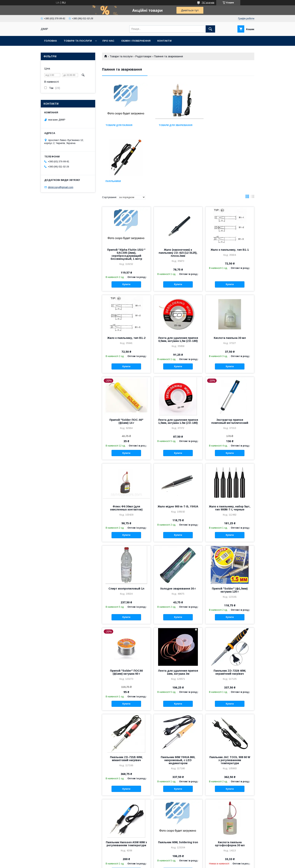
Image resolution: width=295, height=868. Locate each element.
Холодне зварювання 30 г (178, 533)
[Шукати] (210, 29)
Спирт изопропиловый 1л (126, 533)
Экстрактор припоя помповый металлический (230, 365)
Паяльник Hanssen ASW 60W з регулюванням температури (126, 788)
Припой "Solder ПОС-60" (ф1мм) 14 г (126, 365)
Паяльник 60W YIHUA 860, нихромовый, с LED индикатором (178, 704)
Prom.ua (165, 859)
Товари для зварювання (175, 125)
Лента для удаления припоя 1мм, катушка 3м (178, 616)
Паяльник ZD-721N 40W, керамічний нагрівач (230, 616)
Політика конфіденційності (171, 863)
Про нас (108, 41)
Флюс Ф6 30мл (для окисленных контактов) (126, 452)
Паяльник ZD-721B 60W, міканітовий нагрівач (126, 703)
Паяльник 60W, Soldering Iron (178, 786)
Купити (126, 228)
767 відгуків (208, 3)
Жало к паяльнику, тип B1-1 (230, 194)
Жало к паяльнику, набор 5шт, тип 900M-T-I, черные (230, 452)
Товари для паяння (119, 125)
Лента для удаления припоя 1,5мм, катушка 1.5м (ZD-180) (178, 365)
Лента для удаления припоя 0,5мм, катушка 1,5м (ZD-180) (178, 283)
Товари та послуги (78, 41)
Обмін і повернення (136, 41)
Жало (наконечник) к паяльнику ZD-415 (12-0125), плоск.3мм (178, 197)
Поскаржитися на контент (141, 863)
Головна (50, 41)
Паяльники (218, 125)
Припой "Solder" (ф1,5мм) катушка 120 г (230, 534)
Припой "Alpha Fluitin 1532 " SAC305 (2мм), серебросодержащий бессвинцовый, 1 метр (126, 198)
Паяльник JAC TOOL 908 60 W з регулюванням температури (230, 704)
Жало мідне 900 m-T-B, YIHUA (178, 450)
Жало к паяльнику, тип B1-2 (126, 282)
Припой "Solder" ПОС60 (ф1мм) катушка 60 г (126, 616)
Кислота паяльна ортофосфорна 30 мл (230, 788)
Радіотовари (143, 56)
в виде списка (253, 141)
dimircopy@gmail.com (61, 187)
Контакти (164, 41)
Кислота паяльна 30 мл (230, 282)
